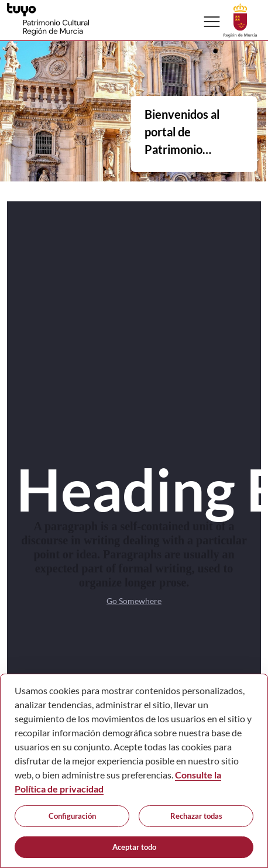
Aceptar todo (134, 847)
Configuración (72, 816)
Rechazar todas (196, 816)
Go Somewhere (134, 601)
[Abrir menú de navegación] (212, 22)
